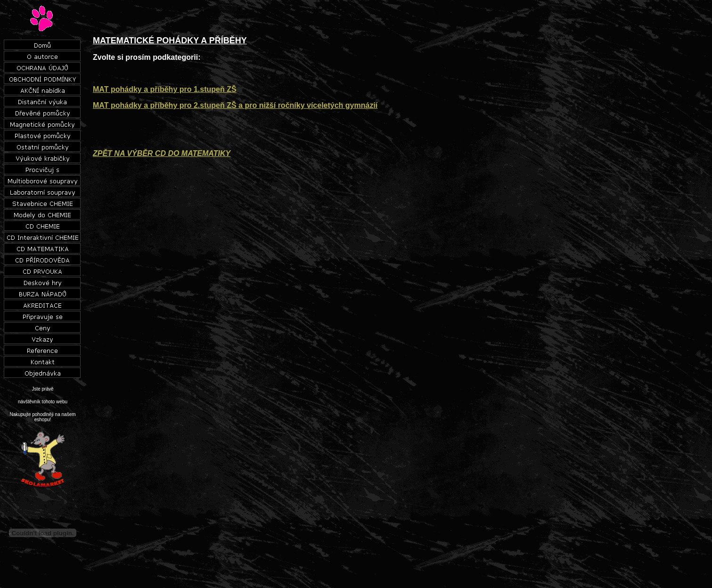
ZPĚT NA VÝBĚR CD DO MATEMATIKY (162, 153)
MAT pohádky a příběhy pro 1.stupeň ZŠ (165, 89)
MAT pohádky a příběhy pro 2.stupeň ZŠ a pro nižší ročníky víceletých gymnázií (235, 105)
